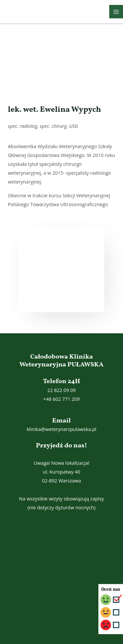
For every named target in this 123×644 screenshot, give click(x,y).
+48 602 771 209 (61, 399)
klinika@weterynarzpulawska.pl (61, 429)
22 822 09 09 (61, 390)
